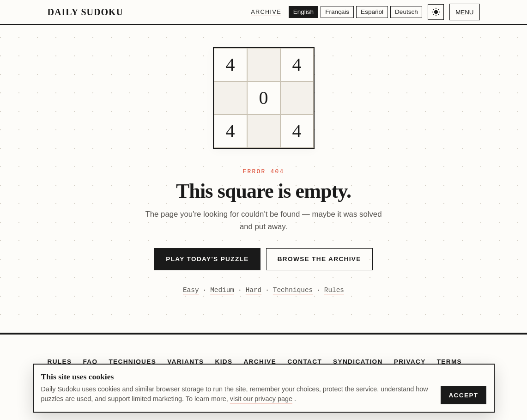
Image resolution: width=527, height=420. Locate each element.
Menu (464, 12)
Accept (463, 395)
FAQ (90, 362)
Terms (449, 362)
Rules (334, 290)
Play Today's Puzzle (207, 259)
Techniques (293, 290)
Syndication (358, 362)
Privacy (410, 362)
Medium (222, 290)
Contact (305, 362)
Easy (191, 290)
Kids (224, 362)
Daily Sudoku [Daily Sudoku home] (85, 12)
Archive (260, 12)
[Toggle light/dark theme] (436, 12)
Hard (254, 290)
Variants (185, 362)
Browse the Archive (319, 259)
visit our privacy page (261, 399)
